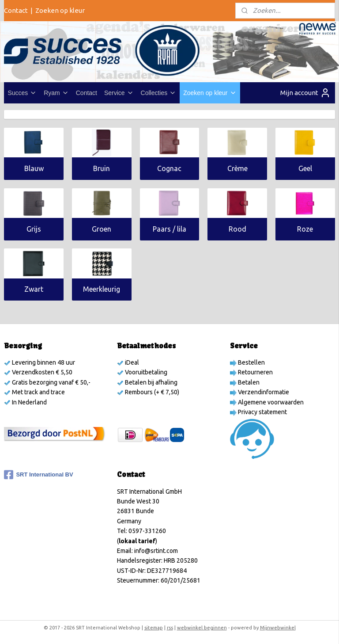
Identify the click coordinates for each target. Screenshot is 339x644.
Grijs (34, 229)
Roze (305, 229)
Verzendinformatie (263, 392)
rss (170, 628)
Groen (102, 229)
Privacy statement (262, 412)
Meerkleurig (102, 290)
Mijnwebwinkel (278, 628)
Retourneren (255, 372)
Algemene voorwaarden (270, 402)
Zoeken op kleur (60, 10)
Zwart (34, 290)
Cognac (169, 168)
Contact (16, 10)
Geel (305, 168)
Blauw (34, 168)
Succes (22, 93)
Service (119, 93)
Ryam (56, 93)
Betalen (248, 382)
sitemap (154, 628)
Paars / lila (169, 229)
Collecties (159, 93)
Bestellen (251, 362)
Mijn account (305, 93)
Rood (237, 229)
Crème (237, 168)
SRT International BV (38, 475)
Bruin (102, 168)
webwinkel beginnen (202, 628)
